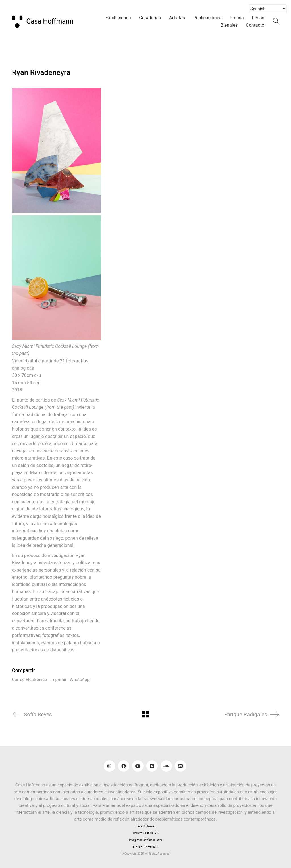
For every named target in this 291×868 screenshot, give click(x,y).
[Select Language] (268, 9)
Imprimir (58, 680)
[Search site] (276, 22)
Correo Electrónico (29, 680)
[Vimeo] (152, 766)
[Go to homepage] (46, 21)
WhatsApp (80, 680)
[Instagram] (109, 766)
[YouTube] (138, 766)
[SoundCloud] (166, 766)
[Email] (180, 766)
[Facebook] (124, 766)
